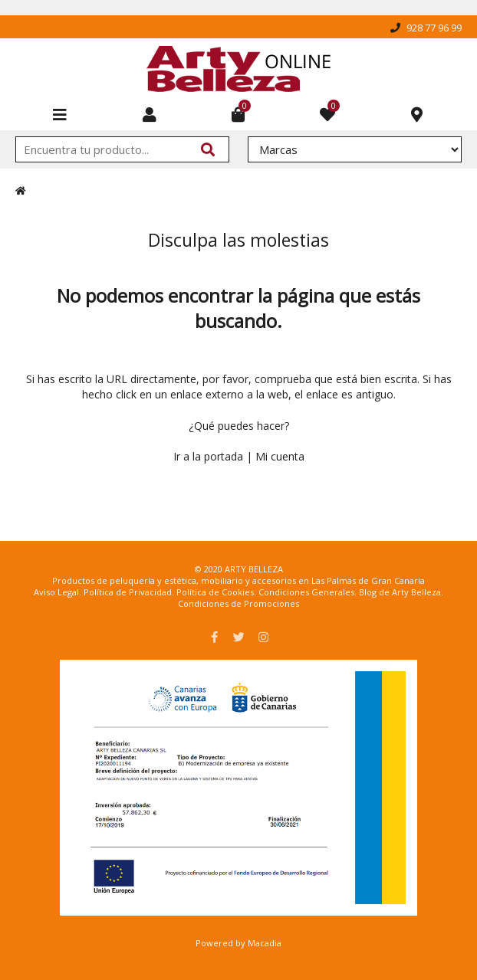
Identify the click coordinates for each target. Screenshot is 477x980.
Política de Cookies (215, 592)
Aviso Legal (56, 592)
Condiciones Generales (306, 592)
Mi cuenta (280, 456)
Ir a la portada (208, 456)
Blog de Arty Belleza (400, 592)
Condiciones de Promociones (238, 603)
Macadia (265, 943)
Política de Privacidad (128, 592)
